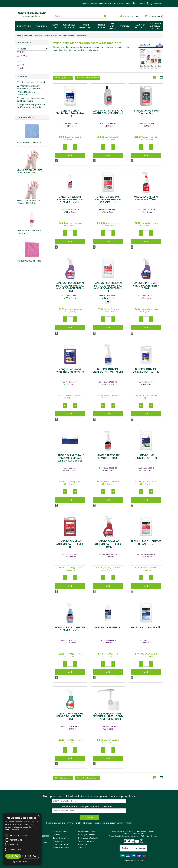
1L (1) (22, 65)
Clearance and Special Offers (155, 26)
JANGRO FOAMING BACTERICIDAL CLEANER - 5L (70, 544)
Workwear (125, 26)
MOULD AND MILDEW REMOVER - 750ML (146, 198)
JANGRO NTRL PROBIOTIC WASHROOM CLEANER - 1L (108, 112)
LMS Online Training (107, 3)
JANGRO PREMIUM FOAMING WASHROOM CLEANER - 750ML (70, 200)
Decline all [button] (31, 856)
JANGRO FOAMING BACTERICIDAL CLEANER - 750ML (108, 544)
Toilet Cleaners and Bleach (31, 82)
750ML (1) (24, 56)
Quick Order (58, 835)
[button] (22, 862)
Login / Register (154, 3)
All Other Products (140, 26)
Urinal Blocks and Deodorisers (26, 93)
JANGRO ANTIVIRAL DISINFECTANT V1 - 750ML (108, 370)
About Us (82, 847)
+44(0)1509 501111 (129, 16)
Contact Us (83, 844)
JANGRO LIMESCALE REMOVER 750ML (108, 457)
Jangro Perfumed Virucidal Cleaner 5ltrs (70, 370)
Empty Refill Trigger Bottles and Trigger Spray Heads (31, 106)
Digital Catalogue (89, 3)
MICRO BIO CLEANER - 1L (108, 628)
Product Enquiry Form (87, 832)
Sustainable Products (69, 26)
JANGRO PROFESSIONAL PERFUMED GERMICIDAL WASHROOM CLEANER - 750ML (70, 287)
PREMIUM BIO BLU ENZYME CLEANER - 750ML (70, 629)
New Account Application (89, 838)
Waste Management (86, 26)
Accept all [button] (13, 856)
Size (19, 61)
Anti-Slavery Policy (61, 847)
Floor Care (55, 26)
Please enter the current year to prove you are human (88, 806)
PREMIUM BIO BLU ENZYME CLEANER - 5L (146, 543)
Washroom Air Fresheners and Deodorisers (31, 100)
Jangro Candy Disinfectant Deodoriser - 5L (70, 113)
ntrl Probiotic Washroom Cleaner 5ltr (146, 112)
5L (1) (22, 52)
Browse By (22, 76)
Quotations (139, 3)
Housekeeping (24, 26)
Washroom (41, 26)
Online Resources (124, 3)
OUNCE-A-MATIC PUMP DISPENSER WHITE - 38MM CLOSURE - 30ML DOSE (108, 716)
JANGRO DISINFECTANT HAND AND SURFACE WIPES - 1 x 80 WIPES (70, 458)
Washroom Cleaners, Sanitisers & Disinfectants (70, 36)
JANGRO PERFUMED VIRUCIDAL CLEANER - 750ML (146, 286)
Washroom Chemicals (42, 36)
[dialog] (22, 839)
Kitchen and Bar (101, 26)
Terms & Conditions (61, 838)
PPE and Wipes (112, 26)
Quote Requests (60, 832)
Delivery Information (87, 835)
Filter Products (24, 42)
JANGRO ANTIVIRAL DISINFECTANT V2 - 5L (146, 370)
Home (19, 36)
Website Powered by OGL (133, 860)
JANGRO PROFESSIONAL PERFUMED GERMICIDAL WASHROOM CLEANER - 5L (108, 287)
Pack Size (22, 49)
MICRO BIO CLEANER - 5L (146, 628)
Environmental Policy (62, 844)
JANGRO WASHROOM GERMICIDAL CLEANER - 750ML (70, 716)
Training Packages (86, 841)
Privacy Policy (126, 823)
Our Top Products (25, 117)
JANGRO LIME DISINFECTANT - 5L (146, 457)
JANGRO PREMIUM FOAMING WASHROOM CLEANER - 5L (108, 200)
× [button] (39, 816)
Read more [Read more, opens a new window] (24, 830)
